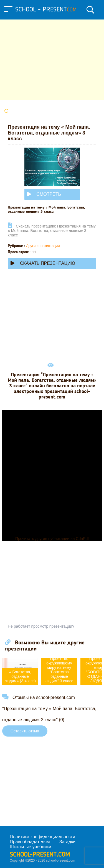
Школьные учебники (31, 847)
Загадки (67, 842)
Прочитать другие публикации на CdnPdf (52, 539)
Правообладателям (30, 842)
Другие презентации (43, 246)
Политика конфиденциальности (42, 837)
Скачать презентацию (43, 263)
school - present (46, 10)
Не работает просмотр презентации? (41, 626)
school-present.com (40, 855)
